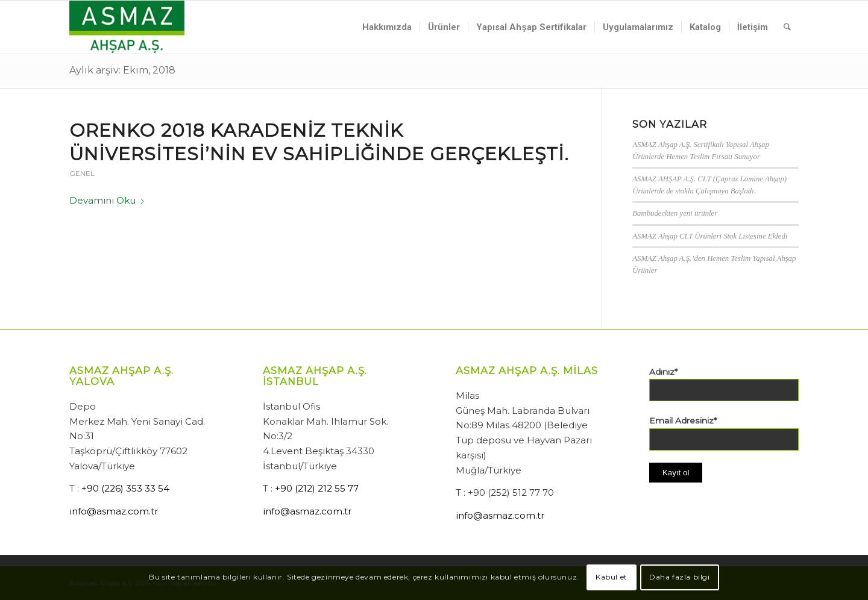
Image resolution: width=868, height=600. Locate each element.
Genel (82, 173)
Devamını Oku (107, 200)
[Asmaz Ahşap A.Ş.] (127, 27)
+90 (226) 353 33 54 (125, 488)
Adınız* (663, 372)
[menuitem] (387, 27)
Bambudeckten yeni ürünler (675, 213)
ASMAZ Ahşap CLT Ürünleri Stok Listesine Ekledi (710, 236)
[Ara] (787, 27)
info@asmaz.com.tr (114, 511)
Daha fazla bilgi (680, 577)
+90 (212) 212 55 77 (317, 488)
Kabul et (612, 577)
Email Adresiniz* (683, 420)
